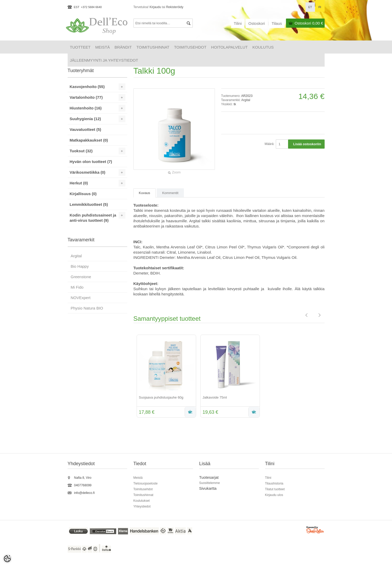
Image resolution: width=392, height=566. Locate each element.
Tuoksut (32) (81, 151)
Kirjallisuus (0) (83, 194)
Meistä (103, 47)
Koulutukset (142, 501)
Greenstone (81, 277)
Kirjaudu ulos (274, 495)
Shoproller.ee (315, 531)
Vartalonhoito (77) (86, 97)
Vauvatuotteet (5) (86, 129)
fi (320, 7)
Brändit (123, 47)
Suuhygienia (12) (85, 119)
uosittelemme (211, 483)
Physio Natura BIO (87, 308)
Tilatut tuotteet (275, 489)
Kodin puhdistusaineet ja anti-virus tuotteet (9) (93, 218)
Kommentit (170, 193)
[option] (165, 377)
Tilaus (277, 23)
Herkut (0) (79, 183)
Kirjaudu (155, 7)
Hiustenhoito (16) (86, 108)
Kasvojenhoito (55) (87, 87)
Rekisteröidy (175, 7)
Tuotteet (80, 47)
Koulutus (263, 47)
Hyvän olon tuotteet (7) (91, 162)
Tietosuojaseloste (146, 483)
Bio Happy (80, 266)
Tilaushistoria (274, 483)
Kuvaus (145, 193)
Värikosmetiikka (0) (88, 172)
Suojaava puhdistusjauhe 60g (161, 397)
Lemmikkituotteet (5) (89, 204)
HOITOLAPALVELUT (229, 47)
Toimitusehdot (190, 47)
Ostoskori (309, 23)
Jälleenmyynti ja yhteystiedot (104, 60)
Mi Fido (77, 287)
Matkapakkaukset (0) (89, 140)
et (310, 7)
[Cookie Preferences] (7, 559)
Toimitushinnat (153, 47)
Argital (246, 100)
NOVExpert (81, 298)
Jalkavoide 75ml (215, 397)
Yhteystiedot (142, 506)
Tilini (238, 23)
